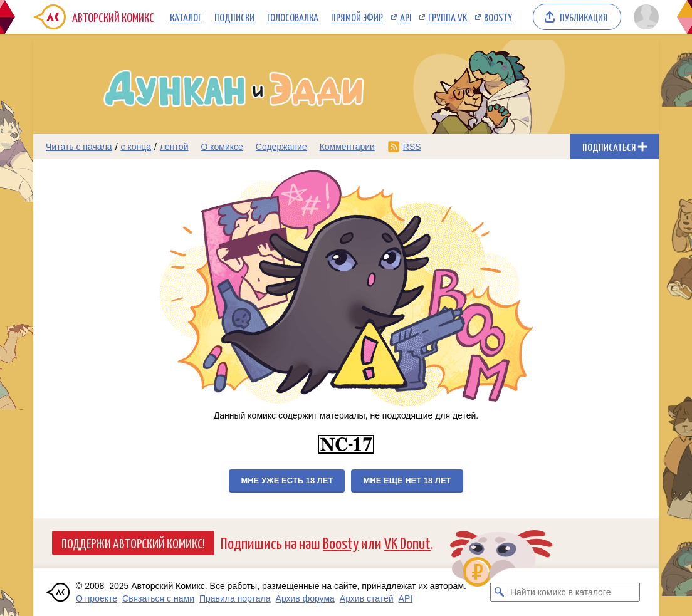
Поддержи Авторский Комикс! (133, 543)
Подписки (234, 17)
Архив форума (305, 598)
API (406, 17)
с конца (136, 147)
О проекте (97, 598)
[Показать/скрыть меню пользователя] (644, 17)
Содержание (281, 147)
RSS (412, 147)
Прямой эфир (357, 17)
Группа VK (448, 17)
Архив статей (367, 598)
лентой (174, 147)
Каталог (186, 17)
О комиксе (222, 147)
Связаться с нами (158, 598)
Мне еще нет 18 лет (407, 480)
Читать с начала (79, 147)
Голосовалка (293, 17)
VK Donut (407, 542)
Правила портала (235, 598)
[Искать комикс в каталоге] (500, 592)
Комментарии (347, 147)
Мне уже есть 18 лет (287, 480)
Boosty (498, 17)
